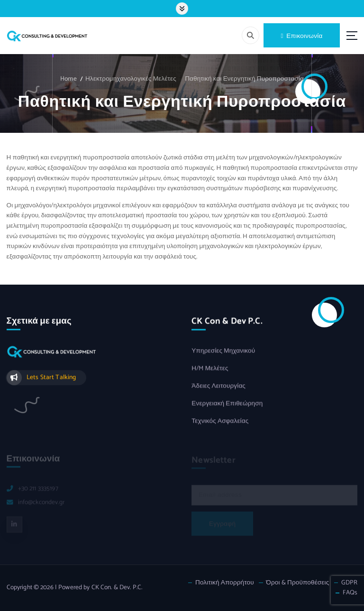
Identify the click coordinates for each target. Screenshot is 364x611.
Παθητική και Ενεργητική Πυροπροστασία (244, 79)
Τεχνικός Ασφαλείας (220, 421)
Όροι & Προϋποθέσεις (297, 583)
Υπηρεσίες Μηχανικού (223, 352)
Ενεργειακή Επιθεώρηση (227, 404)
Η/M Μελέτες (210, 369)
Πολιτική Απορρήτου (225, 583)
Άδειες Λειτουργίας (218, 387)
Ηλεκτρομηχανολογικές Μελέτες (131, 79)
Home (68, 79)
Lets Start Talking (51, 378)
